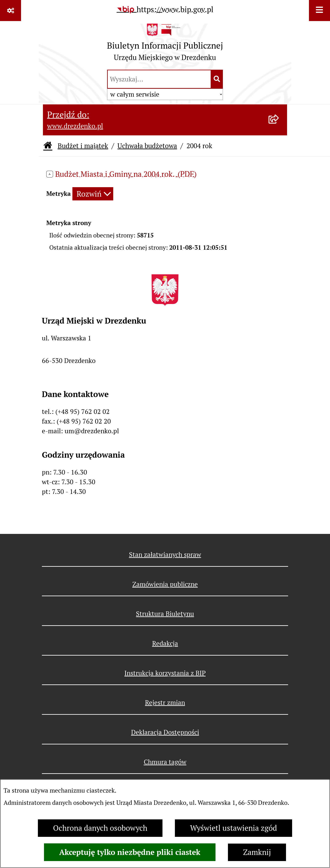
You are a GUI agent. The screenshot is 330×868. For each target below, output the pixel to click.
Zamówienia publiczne (165, 584)
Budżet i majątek (83, 146)
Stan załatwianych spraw (165, 555)
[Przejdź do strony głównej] (165, 45)
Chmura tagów (165, 762)
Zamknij (257, 852)
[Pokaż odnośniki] (11, 11)
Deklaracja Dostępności (165, 732)
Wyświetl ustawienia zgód (234, 828)
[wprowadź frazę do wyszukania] (159, 79)
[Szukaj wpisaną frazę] (217, 79)
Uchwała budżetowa (147, 146)
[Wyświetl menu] (319, 11)
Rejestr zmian (165, 703)
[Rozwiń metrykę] (93, 194)
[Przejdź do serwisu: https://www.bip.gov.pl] (165, 10)
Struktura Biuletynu (165, 614)
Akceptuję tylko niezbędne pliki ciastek (130, 852)
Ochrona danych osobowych (100, 828)
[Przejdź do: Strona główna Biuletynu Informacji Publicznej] (48, 146)
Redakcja (165, 643)
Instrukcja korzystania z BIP (165, 673)
